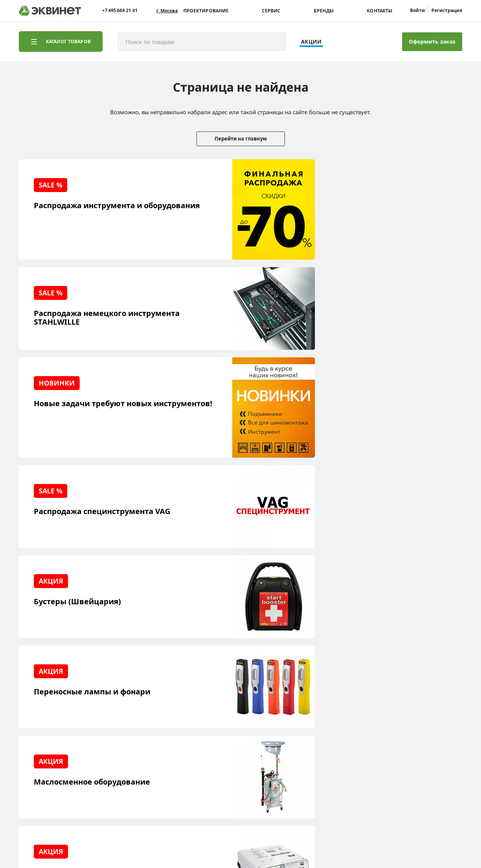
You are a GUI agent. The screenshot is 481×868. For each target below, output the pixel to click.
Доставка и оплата (54, 761)
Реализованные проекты (51, 699)
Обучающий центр (54, 738)
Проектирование (206, 11)
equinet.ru (190, 795)
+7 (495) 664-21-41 (430, 706)
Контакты (380, 11)
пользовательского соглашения (208, 839)
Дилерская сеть (112, 730)
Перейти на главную (241, 139)
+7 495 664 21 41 (120, 11)
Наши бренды (48, 749)
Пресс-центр (108, 707)
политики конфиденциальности (127, 839)
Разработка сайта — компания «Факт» (412, 798)
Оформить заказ (432, 42)
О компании (107, 695)
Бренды (324, 11)
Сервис (271, 11)
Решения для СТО (53, 715)
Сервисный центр (54, 726)
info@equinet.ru (432, 696)
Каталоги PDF (109, 718)
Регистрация (447, 10)
